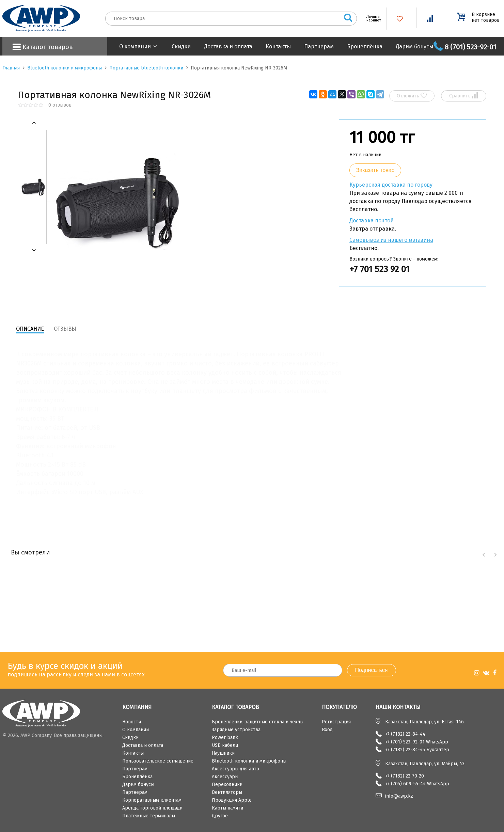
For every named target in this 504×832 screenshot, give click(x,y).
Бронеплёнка (365, 46)
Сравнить (464, 96)
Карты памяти (227, 808)
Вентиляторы (227, 792)
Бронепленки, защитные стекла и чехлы (258, 722)
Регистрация (336, 722)
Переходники (227, 784)
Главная (11, 68)
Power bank (225, 737)
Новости (132, 722)
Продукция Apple (232, 800)
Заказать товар (375, 170)
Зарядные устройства (236, 730)
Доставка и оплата (228, 46)
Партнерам (319, 46)
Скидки (181, 46)
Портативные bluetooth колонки (146, 68)
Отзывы (65, 329)
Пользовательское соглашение (158, 761)
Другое (220, 816)
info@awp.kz (399, 796)
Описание (30, 329)
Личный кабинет (371, 18)
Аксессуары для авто (235, 769)
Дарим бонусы (414, 46)
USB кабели (225, 745)
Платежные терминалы (149, 816)
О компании (135, 46)
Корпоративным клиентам (152, 800)
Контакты (278, 46)
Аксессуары (225, 777)
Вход (327, 730)
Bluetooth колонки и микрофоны (65, 68)
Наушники (223, 753)
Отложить (412, 96)
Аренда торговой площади (152, 808)
